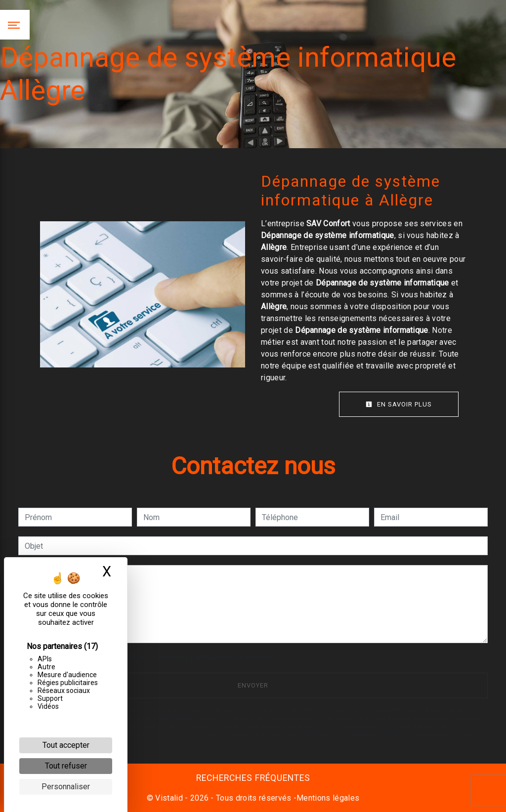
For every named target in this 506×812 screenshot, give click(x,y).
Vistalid (169, 798)
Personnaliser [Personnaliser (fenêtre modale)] (66, 787)
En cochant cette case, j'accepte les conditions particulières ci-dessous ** (156, 657)
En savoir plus (399, 404)
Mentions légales (328, 798)
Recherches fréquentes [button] (253, 778)
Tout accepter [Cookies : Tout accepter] (66, 745)
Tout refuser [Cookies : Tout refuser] (66, 766)
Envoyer (253, 685)
